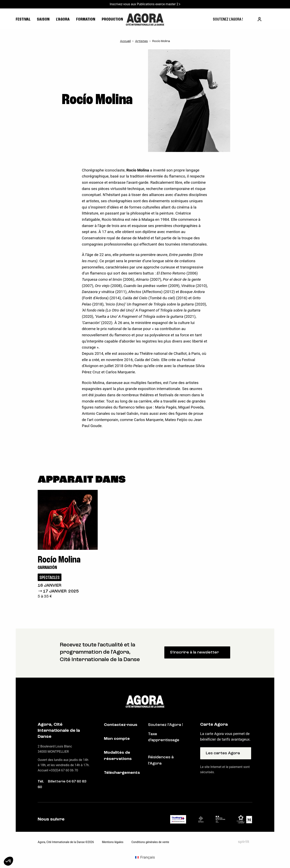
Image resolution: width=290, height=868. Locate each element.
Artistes (141, 41)
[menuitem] (228, 20)
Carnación (47, 568)
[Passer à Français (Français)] (145, 857)
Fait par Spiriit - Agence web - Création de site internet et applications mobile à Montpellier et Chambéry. (244, 842)
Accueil (125, 41)
